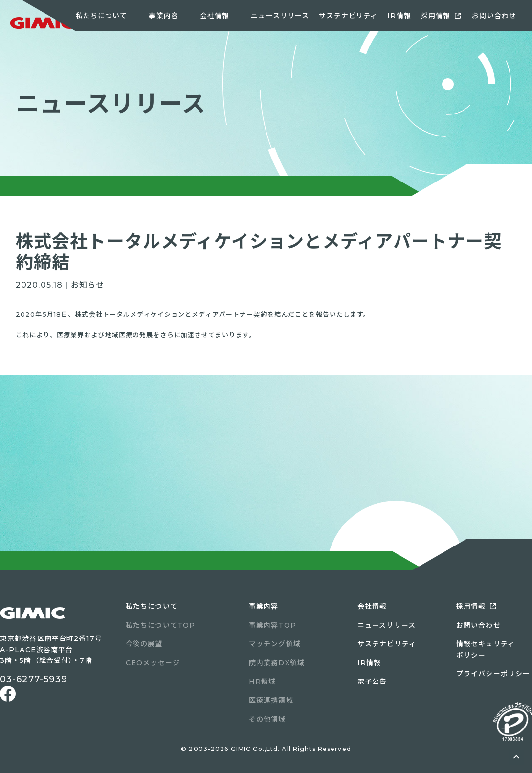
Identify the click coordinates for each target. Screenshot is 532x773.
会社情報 (372, 606)
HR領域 (262, 682)
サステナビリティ (348, 16)
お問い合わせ (494, 16)
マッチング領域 (275, 644)
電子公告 (372, 682)
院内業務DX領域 (277, 663)
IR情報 (399, 16)
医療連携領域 (271, 700)
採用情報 (436, 16)
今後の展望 (144, 644)
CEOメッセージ (153, 663)
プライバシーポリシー (493, 674)
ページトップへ (516, 757)
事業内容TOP (273, 625)
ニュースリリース (280, 16)
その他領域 (267, 719)
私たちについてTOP (160, 625)
